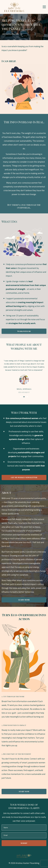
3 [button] (27, 397)
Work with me (24, 331)
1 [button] (21, 397)
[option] (24, 376)
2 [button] (24, 397)
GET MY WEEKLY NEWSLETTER (24, 477)
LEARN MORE (24, 600)
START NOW (24, 791)
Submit (24, 843)
